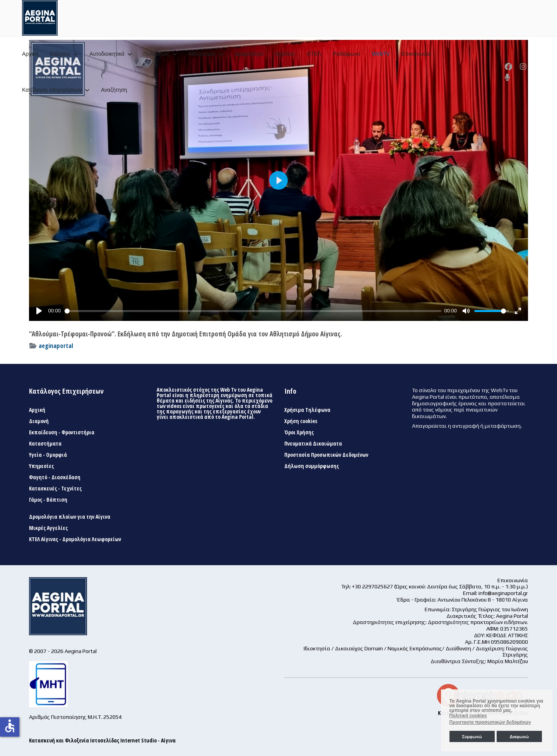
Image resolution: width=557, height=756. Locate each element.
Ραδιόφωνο (346, 54)
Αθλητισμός (202, 54)
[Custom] (507, 77)
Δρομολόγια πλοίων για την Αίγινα (70, 517)
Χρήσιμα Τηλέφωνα (307, 410)
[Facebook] (508, 67)
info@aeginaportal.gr (503, 593)
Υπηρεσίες (41, 466)
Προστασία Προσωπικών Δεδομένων (326, 455)
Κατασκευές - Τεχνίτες (55, 489)
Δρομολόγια (249, 54)
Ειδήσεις (61, 54)
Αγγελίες (285, 54)
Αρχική (30, 54)
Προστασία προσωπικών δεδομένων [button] (490, 722)
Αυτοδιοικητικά (107, 54)
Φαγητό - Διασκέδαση (55, 477)
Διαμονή (39, 421)
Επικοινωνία (416, 54)
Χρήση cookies (301, 421)
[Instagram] (523, 67)
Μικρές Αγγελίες (48, 528)
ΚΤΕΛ (314, 54)
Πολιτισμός (157, 54)
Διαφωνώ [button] (519, 737)
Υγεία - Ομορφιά (48, 455)
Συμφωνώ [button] (472, 737)
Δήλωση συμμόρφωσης (312, 466)
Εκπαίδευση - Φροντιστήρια (62, 432)
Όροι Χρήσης (299, 432)
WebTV (381, 54)
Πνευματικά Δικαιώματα (313, 444)
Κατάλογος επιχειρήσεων (52, 90)
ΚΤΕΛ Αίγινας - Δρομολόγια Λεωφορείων (75, 539)
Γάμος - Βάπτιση (48, 500)
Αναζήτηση (114, 90)
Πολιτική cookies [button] (468, 716)
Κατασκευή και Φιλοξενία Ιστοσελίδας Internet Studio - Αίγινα (102, 740)
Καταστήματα (45, 444)
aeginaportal (56, 345)
